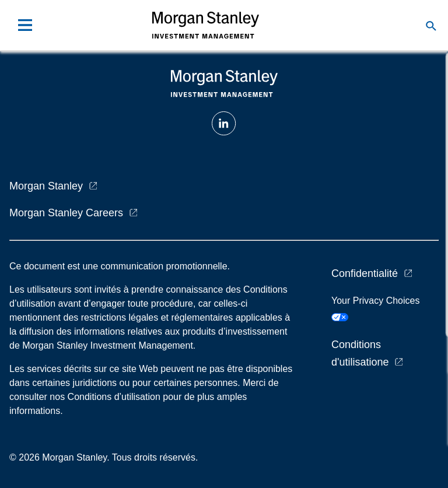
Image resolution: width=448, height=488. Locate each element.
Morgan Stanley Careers (66, 213)
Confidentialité (365, 273)
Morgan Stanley (46, 186)
